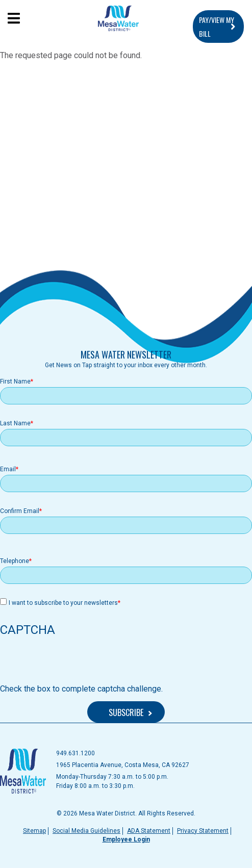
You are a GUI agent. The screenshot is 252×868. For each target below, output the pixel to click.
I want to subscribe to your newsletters (63, 603)
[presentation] (78, 663)
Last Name (15, 423)
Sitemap (34, 831)
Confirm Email (20, 511)
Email (8, 469)
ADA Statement (149, 831)
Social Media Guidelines (86, 831)
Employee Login (126, 839)
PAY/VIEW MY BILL (217, 27)
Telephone (15, 561)
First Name (15, 381)
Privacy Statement (203, 831)
